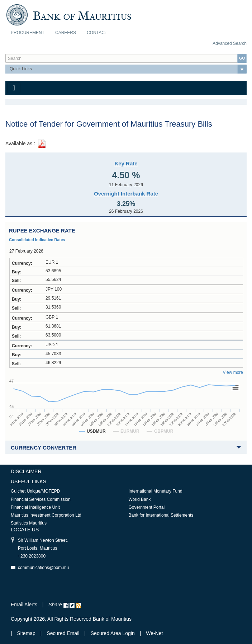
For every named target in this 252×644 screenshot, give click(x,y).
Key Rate (126, 163)
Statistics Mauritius (29, 523)
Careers (66, 33)
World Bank (140, 499)
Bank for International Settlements (161, 515)
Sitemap (27, 633)
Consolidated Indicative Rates (37, 240)
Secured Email (63, 633)
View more (233, 372)
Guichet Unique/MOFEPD (35, 491)
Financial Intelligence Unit (35, 507)
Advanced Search (230, 43)
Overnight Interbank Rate (126, 194)
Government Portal (147, 507)
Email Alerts (24, 605)
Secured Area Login (113, 633)
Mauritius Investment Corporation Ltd (46, 515)
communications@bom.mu (43, 568)
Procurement (28, 33)
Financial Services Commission (41, 499)
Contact (97, 33)
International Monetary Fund (156, 491)
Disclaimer (26, 471)
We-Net (154, 633)
